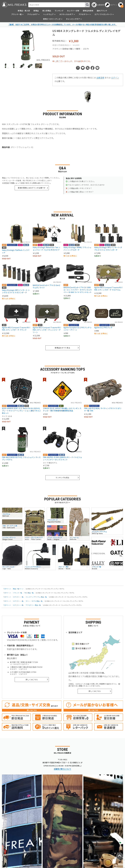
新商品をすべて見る (62, 348)
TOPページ (7, 589)
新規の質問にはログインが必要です (32, 188)
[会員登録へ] (98, 5)
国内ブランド (102, 11)
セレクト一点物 (73, 11)
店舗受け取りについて (62, 769)
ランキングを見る (62, 478)
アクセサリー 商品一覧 (33, 605)
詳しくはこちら (32, 679)
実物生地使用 (88, 11)
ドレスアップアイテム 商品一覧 (36, 597)
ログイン (115, 78)
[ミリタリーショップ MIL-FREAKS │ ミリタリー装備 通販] (14, 5)
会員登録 (100, 78)
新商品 (36, 11)
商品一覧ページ (18, 589)
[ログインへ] (111, 5)
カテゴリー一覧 (18, 597)
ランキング (59, 11)
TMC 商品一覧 (29, 593)
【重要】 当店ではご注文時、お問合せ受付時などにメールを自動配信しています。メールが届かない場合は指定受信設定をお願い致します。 (62, 24)
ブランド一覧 (18, 593)
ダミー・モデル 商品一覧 (34, 601)
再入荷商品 (47, 11)
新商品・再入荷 (24, 11)
